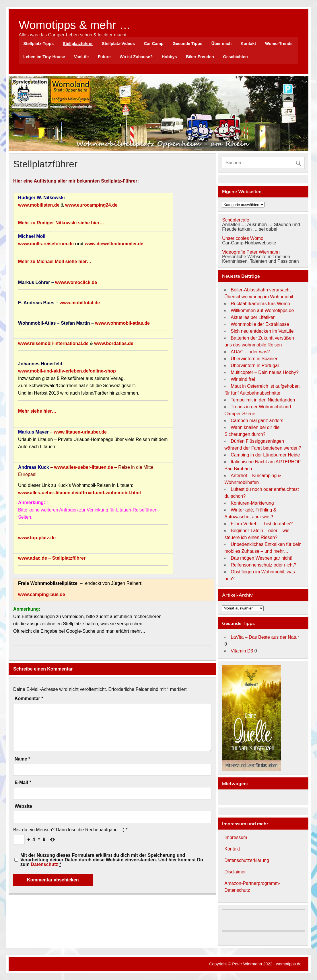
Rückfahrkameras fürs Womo (260, 304)
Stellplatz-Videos (118, 44)
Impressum (236, 837)
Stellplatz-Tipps (38, 44)
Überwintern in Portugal (255, 365)
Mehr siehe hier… (37, 411)
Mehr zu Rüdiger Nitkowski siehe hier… (61, 223)
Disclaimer (235, 872)
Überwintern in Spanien (254, 359)
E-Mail (23, 783)
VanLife (81, 57)
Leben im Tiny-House (44, 57)
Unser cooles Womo (243, 238)
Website (23, 806)
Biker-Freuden (200, 57)
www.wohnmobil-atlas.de (122, 323)
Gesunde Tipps (187, 44)
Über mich (221, 44)
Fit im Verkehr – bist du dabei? (262, 524)
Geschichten (236, 57)
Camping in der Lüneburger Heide (265, 455)
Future (104, 57)
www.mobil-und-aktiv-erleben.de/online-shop (67, 371)
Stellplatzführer (78, 44)
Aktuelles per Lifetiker (253, 317)
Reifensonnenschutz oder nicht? (263, 565)
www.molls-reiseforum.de (46, 244)
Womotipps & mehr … (75, 25)
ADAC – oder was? (250, 352)
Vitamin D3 (242, 651)
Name (22, 759)
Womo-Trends (279, 44)
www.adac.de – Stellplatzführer (52, 558)
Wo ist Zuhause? (136, 57)
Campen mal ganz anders (257, 421)
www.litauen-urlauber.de (80, 432)
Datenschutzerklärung (247, 860)
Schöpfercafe (236, 220)
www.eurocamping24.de (91, 205)
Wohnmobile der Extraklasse (260, 324)
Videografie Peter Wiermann (251, 252)
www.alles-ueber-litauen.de (83, 467)
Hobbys (169, 57)
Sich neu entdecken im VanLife (262, 331)
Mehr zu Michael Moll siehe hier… (55, 261)
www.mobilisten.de (39, 205)
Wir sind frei (243, 379)
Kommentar (29, 699)
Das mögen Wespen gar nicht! (261, 558)
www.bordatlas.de (114, 343)
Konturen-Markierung (252, 503)
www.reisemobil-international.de (53, 343)
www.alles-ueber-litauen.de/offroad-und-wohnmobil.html (79, 493)
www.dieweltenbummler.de (114, 244)
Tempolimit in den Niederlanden (263, 400)
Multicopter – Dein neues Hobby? (265, 372)
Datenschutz (44, 864)
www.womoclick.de (76, 282)
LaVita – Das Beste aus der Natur (265, 637)
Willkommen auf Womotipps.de (262, 310)
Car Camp (154, 44)
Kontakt (248, 44)
